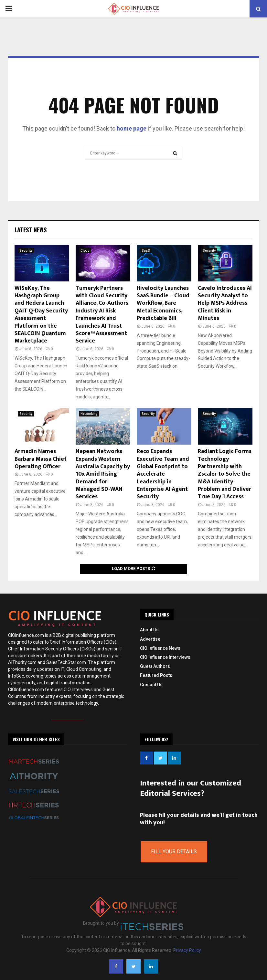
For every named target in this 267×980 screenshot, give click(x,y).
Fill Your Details (174, 852)
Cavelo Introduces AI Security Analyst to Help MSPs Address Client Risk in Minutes (225, 303)
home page (132, 128)
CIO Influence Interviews (165, 657)
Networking (89, 414)
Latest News (31, 230)
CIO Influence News (160, 648)
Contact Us (151, 685)
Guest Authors (155, 666)
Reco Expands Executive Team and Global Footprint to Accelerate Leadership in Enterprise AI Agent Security (163, 474)
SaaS (146, 251)
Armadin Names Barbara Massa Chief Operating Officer (41, 459)
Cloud (85, 251)
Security (26, 251)
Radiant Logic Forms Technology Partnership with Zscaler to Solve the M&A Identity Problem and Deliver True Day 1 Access (225, 474)
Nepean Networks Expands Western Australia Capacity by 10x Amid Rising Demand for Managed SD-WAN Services (103, 474)
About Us (149, 630)
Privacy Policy (187, 950)
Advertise (150, 639)
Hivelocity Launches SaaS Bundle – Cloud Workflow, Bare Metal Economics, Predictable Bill (163, 303)
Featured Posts (156, 675)
